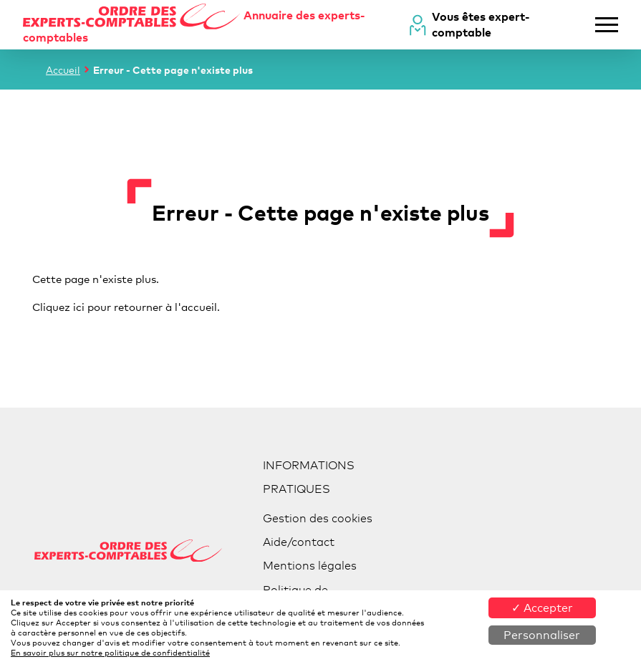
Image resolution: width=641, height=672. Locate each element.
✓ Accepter (542, 608)
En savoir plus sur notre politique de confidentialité (110, 653)
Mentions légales (310, 566)
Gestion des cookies (318, 518)
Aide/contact (299, 542)
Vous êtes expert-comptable (481, 24)
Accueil (63, 70)
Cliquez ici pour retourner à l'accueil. (126, 307)
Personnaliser (542, 635)
